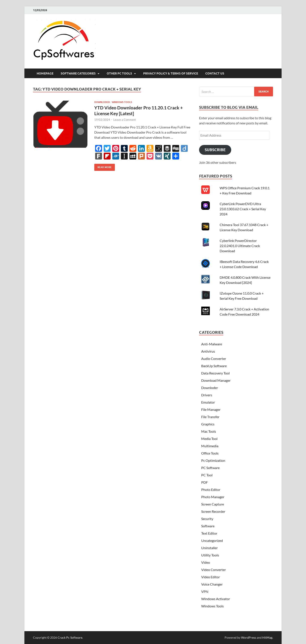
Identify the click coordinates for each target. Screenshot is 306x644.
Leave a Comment (125, 120)
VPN (205, 591)
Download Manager (216, 380)
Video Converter (214, 570)
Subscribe (215, 150)
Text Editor (209, 533)
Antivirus (208, 351)
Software (208, 526)
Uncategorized (212, 540)
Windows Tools (122, 102)
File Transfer (210, 417)
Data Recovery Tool (215, 373)
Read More (103, 166)
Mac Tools (209, 431)
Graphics (208, 424)
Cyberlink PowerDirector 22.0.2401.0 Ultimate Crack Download (240, 246)
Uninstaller (209, 548)
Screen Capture (213, 504)
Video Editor (211, 577)
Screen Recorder (213, 511)
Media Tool (209, 439)
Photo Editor (211, 490)
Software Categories (78, 73)
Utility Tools (210, 555)
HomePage (45, 73)
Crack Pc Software (70, 637)
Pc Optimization (213, 460)
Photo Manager (213, 497)
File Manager (211, 409)
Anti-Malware (212, 344)
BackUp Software (214, 366)
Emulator (208, 402)
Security (207, 519)
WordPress (249, 637)
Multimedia (210, 446)
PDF (205, 482)
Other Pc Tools (119, 73)
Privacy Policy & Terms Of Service (171, 73)
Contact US (215, 73)
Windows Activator (216, 599)
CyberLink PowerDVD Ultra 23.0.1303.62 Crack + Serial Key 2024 (243, 209)
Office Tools (210, 453)
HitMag (267, 637)
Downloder (102, 102)
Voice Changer (212, 584)
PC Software (210, 468)
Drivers (207, 395)
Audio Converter (214, 359)
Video (206, 562)
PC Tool (207, 475)
